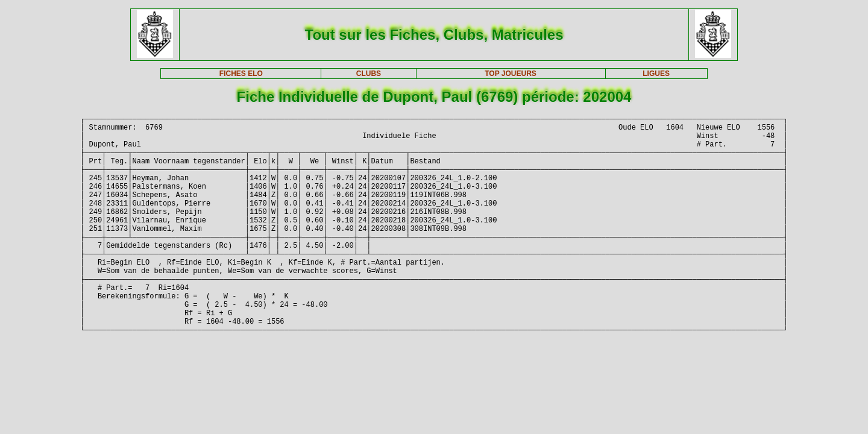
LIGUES (656, 74)
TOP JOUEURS (511, 74)
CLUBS (369, 74)
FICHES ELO (241, 74)
